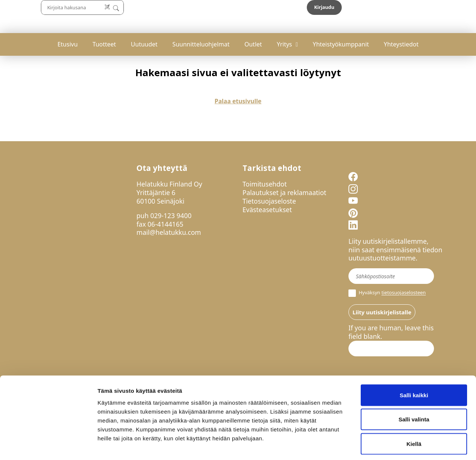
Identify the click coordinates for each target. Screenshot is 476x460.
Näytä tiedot (398, 445)
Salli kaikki (414, 362)
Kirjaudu (428, 7)
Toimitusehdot (265, 184)
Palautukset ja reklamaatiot (284, 192)
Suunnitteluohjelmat (201, 44)
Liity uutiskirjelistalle (382, 312)
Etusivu (67, 44)
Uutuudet (144, 44)
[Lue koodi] (305, 7)
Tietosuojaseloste (269, 201)
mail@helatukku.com (169, 232)
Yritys (284, 44)
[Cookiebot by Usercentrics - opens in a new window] (48, 446)
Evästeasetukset (267, 210)
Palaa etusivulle (238, 101)
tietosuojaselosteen (404, 293)
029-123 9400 (171, 216)
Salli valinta (414, 387)
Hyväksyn (387, 293)
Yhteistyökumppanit (341, 44)
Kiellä (414, 411)
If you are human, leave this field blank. (391, 332)
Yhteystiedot (401, 44)
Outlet (253, 44)
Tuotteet (104, 44)
